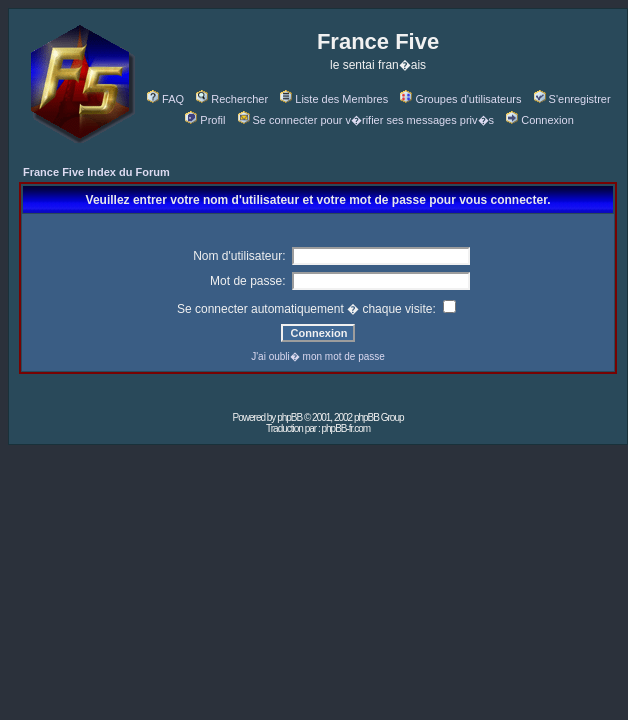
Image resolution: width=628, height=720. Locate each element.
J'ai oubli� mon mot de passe (318, 356)
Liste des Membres (334, 99)
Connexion (540, 120)
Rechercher (232, 99)
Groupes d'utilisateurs (460, 99)
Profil (205, 120)
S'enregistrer (572, 99)
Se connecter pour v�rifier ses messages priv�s (366, 120)
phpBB (289, 417)
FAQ (165, 99)
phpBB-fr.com (345, 428)
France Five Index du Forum (96, 172)
